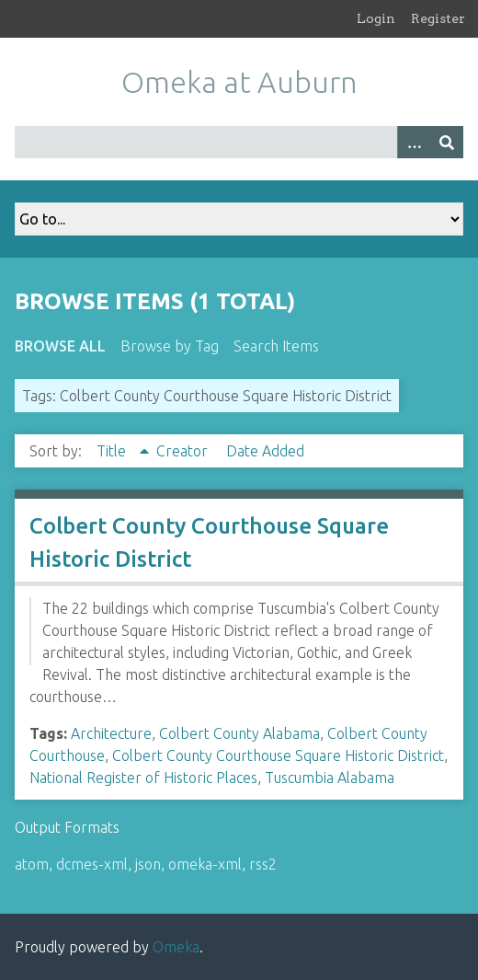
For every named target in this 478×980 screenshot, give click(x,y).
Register (438, 18)
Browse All (60, 346)
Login (376, 18)
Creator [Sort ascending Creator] (184, 451)
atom (32, 864)
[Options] (414, 142)
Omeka (176, 947)
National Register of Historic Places (143, 778)
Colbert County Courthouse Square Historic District (278, 755)
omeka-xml (205, 864)
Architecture (111, 733)
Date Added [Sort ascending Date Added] (265, 451)
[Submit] (447, 142)
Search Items (276, 346)
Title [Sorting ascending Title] (113, 451)
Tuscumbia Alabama (330, 778)
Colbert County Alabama (239, 733)
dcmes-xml (92, 864)
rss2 (263, 864)
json (148, 864)
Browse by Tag (170, 346)
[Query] (239, 142)
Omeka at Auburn (239, 82)
